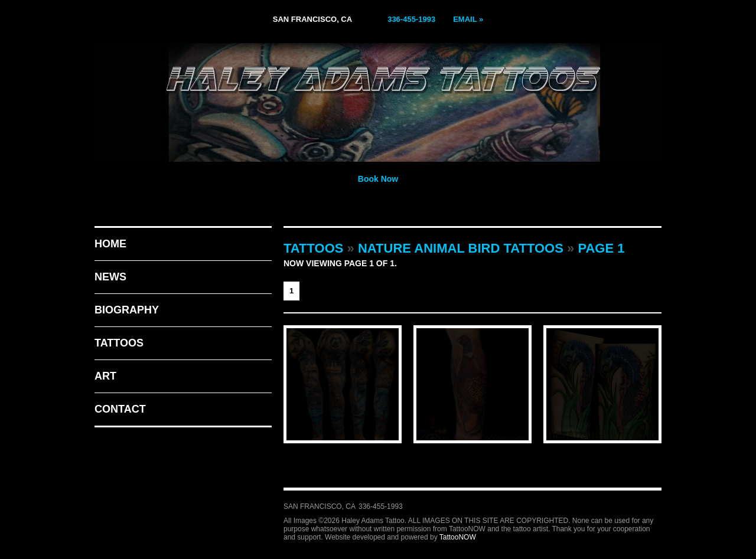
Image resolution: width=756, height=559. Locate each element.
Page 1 (601, 248)
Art (105, 376)
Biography (127, 310)
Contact (120, 409)
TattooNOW (458, 537)
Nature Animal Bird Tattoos (461, 248)
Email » (468, 19)
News (110, 277)
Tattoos (119, 343)
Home (110, 244)
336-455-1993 (411, 19)
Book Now (378, 179)
